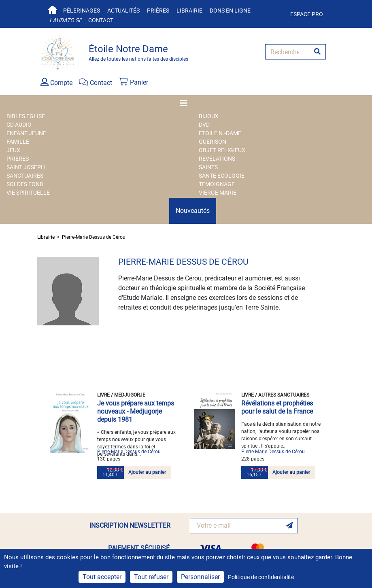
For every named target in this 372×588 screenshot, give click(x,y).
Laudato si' (65, 20)
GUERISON (213, 142)
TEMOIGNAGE (217, 184)
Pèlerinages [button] (82, 11)
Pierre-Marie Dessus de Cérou (94, 237)
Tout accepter (102, 577)
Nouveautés (193, 211)
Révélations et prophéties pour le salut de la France (277, 407)
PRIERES (18, 159)
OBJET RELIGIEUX (222, 150)
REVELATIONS (217, 159)
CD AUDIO (19, 125)
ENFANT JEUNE (26, 133)
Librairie (189, 11)
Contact (101, 20)
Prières (158, 11)
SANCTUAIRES (25, 176)
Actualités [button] (123, 11)
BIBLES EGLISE (26, 116)
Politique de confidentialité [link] (261, 577)
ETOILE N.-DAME (220, 133)
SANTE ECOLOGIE (222, 176)
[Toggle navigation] (186, 103)
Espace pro (307, 14)
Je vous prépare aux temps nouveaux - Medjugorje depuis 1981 (136, 411)
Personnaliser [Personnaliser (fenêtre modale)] (200, 577)
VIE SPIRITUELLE (28, 193)
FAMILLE (18, 142)
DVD (204, 125)
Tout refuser (151, 577)
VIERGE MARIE (218, 193)
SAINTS (208, 167)
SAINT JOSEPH (26, 167)
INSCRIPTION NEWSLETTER (130, 525)
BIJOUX (209, 116)
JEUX (13, 150)
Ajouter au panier (147, 472)
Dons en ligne (230, 11)
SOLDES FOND (25, 184)
